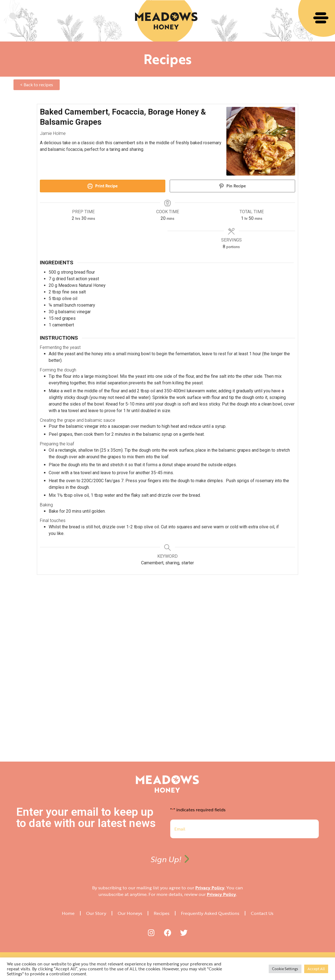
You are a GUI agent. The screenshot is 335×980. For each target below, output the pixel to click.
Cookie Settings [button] (285, 969)
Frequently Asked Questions (210, 913)
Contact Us (262, 913)
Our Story (96, 913)
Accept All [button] (316, 969)
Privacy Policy (210, 888)
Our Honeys (130, 913)
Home (68, 913)
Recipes (162, 913)
